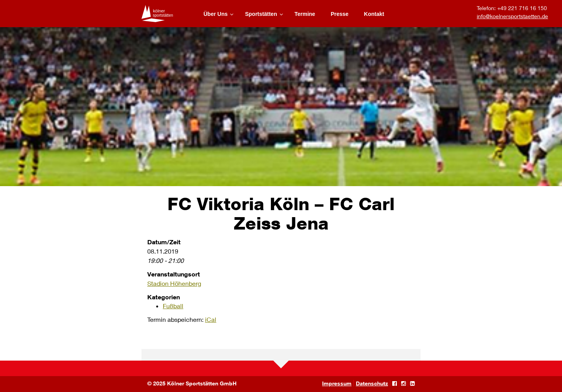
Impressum (337, 383)
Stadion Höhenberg (174, 283)
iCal (211, 319)
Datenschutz (372, 383)
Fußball (173, 306)
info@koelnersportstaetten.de (512, 16)
